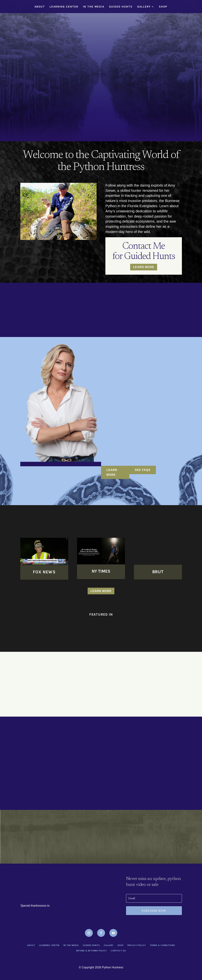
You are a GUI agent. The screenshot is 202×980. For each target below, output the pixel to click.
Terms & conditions (162, 945)
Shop (163, 7)
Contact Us (118, 951)
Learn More (144, 267)
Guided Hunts (121, 7)
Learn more (101, 591)
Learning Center (64, 7)
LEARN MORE (112, 472)
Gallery (144, 7)
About (40, 7)
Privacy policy (137, 945)
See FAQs (143, 470)
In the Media (94, 7)
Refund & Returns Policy (91, 951)
